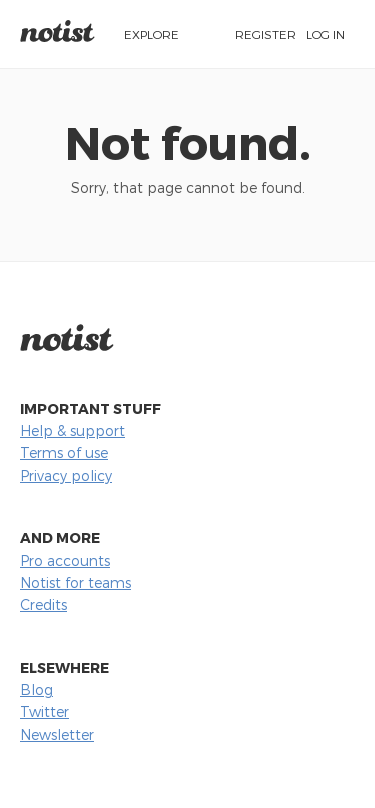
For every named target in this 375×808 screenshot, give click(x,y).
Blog (36, 689)
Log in (325, 34)
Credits (43, 604)
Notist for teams (75, 582)
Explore (151, 34)
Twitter (44, 711)
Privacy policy (66, 475)
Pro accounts (65, 560)
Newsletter (57, 734)
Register (265, 34)
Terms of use (64, 452)
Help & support (72, 430)
